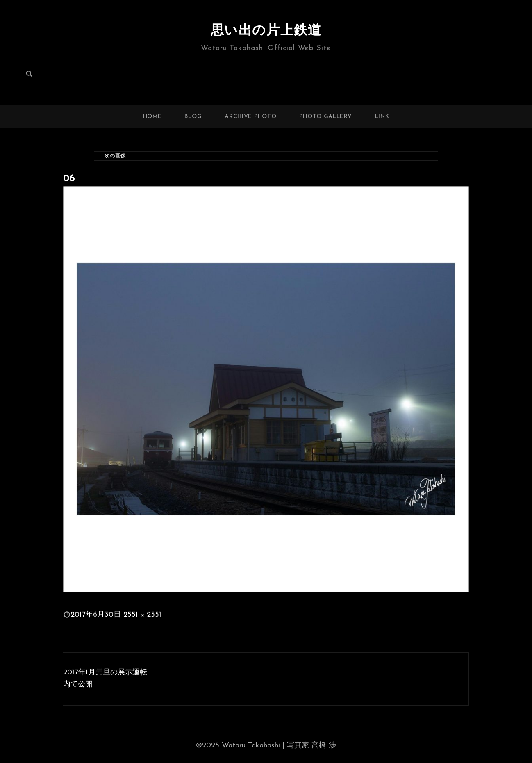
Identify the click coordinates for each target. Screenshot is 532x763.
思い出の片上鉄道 (266, 31)
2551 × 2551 (142, 615)
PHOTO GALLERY (325, 117)
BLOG (193, 117)
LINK (382, 117)
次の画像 (115, 156)
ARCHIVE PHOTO (250, 117)
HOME (152, 117)
